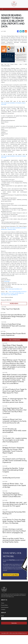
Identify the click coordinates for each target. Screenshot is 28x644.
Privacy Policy (4, 605)
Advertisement (5, 607)
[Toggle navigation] (2, 9)
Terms (3, 603)
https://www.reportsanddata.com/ (14, 289)
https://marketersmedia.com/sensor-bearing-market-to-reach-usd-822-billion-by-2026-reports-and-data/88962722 (14, 293)
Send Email (7, 281)
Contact (3, 609)
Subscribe (14, 623)
